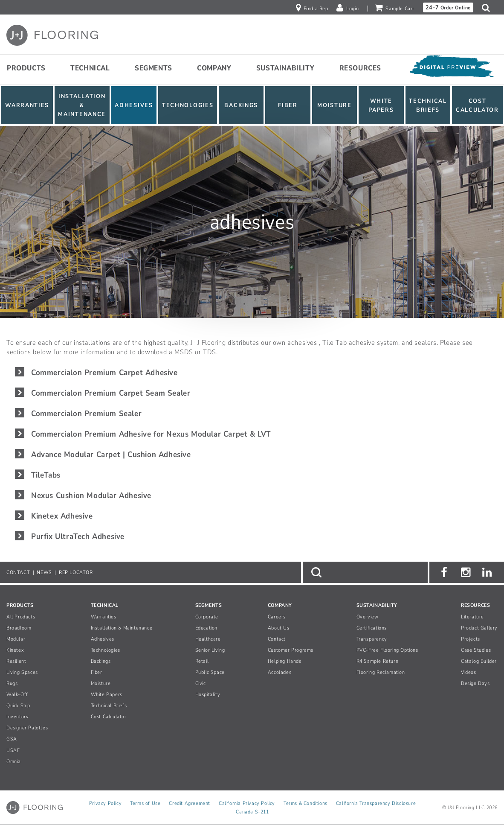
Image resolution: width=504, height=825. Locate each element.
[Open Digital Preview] (452, 68)
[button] (488, 8)
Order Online (448, 7)
